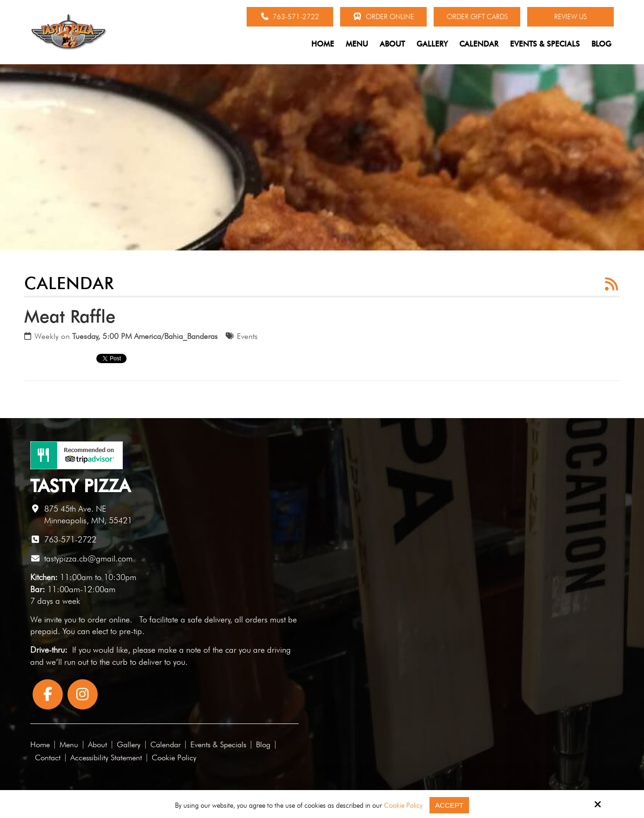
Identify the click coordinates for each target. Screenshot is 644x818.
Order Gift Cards (477, 17)
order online (109, 619)
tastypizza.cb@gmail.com (88, 558)
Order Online (384, 17)
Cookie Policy (403, 805)
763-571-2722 (290, 17)
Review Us (570, 17)
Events (247, 336)
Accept (449, 805)
